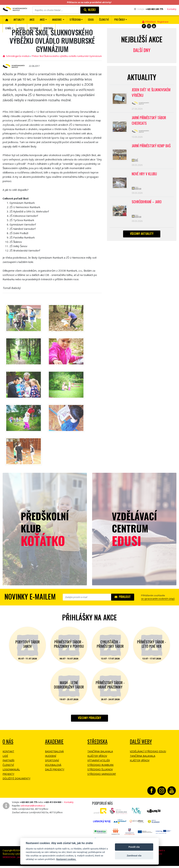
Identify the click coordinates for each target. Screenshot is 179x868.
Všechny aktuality (142, 234)
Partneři (8, 760)
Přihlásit (123, 597)
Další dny (142, 50)
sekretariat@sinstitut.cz (33, 806)
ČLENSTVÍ (104, 19)
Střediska (97, 741)
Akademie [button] (57, 19)
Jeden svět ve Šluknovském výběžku (151, 92)
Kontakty (172, 9)
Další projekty (55, 769)
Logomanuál (11, 769)
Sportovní (52, 760)
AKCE (32, 19)
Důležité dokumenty (16, 778)
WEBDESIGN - (17, 857)
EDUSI (91, 19)
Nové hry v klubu (144, 174)
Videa (22, 28)
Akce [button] (42, 19)
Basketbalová (54, 751)
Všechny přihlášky (89, 718)
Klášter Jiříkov (97, 756)
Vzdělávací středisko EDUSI (148, 751)
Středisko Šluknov (100, 769)
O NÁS (8, 741)
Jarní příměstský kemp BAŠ (151, 146)
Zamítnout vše (134, 856)
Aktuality (19, 19)
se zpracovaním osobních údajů (158, 599)
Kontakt (48, 28)
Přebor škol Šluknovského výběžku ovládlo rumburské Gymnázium (67, 56)
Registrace (163, 22)
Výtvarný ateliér (99, 760)
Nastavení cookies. (66, 859)
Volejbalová (53, 765)
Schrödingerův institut (16, 56)
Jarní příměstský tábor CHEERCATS (149, 120)
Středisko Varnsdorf (102, 774)
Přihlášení (149, 22)
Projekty (8, 774)
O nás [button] (8, 28)
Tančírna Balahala (100, 751)
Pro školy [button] (120, 19)
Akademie (54, 741)
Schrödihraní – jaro (147, 202)
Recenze (34, 28)
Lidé (5, 756)
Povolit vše (134, 847)
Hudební (51, 756)
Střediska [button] (75, 19)
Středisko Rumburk (100, 765)
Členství (8, 765)
